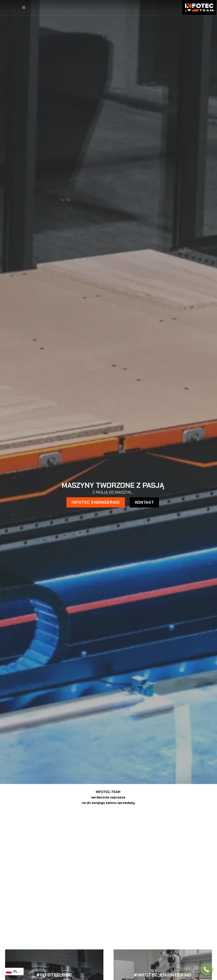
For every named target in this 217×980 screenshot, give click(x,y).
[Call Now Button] (206, 969)
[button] (24, 7)
